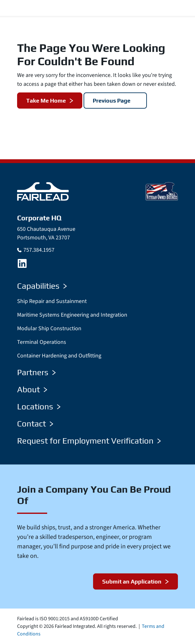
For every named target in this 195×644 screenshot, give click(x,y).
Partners (36, 372)
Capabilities (42, 286)
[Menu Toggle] (182, 8)
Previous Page (112, 101)
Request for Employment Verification (89, 441)
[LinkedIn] (22, 263)
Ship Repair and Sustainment (52, 301)
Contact (35, 424)
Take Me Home (46, 101)
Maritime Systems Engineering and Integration (72, 315)
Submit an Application (132, 581)
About (32, 389)
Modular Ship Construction (49, 328)
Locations (39, 407)
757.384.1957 (39, 250)
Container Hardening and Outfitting (59, 356)
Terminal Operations (42, 342)
